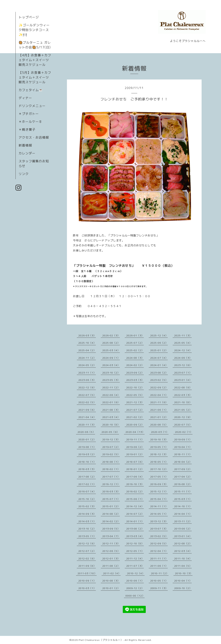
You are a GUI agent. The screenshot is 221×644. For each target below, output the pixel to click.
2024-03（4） (111, 365)
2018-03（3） (87, 469)
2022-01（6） (111, 402)
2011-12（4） (135, 558)
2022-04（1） (159, 395)
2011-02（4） (112, 573)
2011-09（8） (87, 566)
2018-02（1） (111, 469)
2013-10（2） (87, 529)
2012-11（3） (111, 543)
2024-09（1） (111, 358)
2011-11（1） (159, 558)
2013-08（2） (135, 529)
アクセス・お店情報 (34, 137)
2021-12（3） (135, 402)
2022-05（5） (135, 395)
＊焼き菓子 (27, 130)
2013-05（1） (87, 536)
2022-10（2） (135, 387)
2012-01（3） (111, 558)
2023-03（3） (135, 380)
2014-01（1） (135, 521)
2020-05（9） (110, 432)
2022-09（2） (159, 387)
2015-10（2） (87, 499)
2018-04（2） (183, 462)
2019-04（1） (183, 447)
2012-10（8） (135, 543)
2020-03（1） (160, 432)
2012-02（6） (87, 558)
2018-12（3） (159, 454)
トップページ (29, 17)
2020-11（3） (87, 425)
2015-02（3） (87, 506)
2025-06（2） (159, 343)
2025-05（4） (183, 343)
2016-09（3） (159, 484)
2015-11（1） (183, 491)
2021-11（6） (159, 402)
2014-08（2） (111, 514)
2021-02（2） (135, 417)
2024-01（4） (159, 365)
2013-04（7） (111, 536)
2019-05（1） (159, 447)
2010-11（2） (160, 573)
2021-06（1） (159, 410)
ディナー (25, 98)
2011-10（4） (183, 558)
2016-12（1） (111, 484)
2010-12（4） (136, 573)
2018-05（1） (159, 462)
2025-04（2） (87, 350)
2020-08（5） (159, 425)
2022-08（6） (183, 387)
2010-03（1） (87, 588)
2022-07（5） (87, 395)
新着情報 (25, 145)
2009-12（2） (135, 588)
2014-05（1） (159, 514)
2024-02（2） (135, 365)
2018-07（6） (135, 462)
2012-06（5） (111, 551)
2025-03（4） (111, 350)
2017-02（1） (87, 484)
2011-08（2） (111, 566)
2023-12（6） (183, 365)
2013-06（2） (183, 529)
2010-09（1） (87, 581)
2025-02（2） (135, 350)
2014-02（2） (111, 521)
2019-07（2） (111, 447)
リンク (24, 174)
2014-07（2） (135, 514)
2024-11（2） (87, 358)
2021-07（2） (135, 410)
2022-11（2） (111, 387)
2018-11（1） (183, 454)
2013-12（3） (159, 521)
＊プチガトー (29, 114)
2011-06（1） (159, 566)
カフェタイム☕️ (31, 90)
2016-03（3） (111, 491)
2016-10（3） (135, 484)
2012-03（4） (183, 551)
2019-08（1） (87, 447)
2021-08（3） (111, 410)
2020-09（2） (135, 425)
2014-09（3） (87, 514)
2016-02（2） (135, 491)
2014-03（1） (87, 521)
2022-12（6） (87, 387)
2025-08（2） (111, 343)
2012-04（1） (159, 551)
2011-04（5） (183, 566)
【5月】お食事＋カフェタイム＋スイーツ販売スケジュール (35, 77)
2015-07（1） (111, 499)
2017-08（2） (87, 477)
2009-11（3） (159, 588)
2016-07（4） (87, 491)
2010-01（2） (111, 588)
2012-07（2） (87, 551)
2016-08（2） (183, 484)
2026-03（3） (87, 335)
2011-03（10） (87, 573)
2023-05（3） (111, 380)
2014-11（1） (159, 506)
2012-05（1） (135, 551)
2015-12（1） (159, 491)
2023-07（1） (183, 373)
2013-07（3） (159, 529)
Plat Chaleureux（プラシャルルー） (101, 640)
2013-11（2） (183, 521)
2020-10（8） (111, 425)
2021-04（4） (87, 417)
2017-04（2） (183, 477)
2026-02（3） (111, 335)
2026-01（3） (135, 335)
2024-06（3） (183, 358)
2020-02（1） (184, 432)
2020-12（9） (183, 417)
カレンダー (27, 153)
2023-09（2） (135, 373)
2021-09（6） (87, 410)
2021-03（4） (111, 417)
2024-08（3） (135, 358)
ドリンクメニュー (32, 106)
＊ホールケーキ (30, 122)
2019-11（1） (135, 439)
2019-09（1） (183, 439)
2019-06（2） (135, 447)
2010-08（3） (111, 581)
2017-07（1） (111, 477)
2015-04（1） (159, 499)
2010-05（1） (159, 581)
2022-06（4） (111, 395)
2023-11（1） (87, 373)
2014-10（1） (183, 506)
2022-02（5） (87, 402)
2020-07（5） (183, 425)
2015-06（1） (135, 499)
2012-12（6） (87, 543)
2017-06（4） (135, 477)
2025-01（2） (159, 350)
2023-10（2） (111, 373)
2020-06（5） (86, 432)
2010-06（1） (135, 581)
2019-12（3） (111, 439)
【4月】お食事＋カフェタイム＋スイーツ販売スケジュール (35, 60)
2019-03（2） (87, 454)
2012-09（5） (159, 543)
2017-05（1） (159, 477)
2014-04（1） (183, 514)
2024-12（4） (183, 350)
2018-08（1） (111, 462)
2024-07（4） (159, 358)
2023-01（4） (183, 380)
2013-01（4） (183, 536)
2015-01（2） (111, 506)
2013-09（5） (111, 529)
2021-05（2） (183, 410)
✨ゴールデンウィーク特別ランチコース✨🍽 (34, 30)
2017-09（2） (183, 469)
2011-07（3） (135, 566)
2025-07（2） (135, 343)
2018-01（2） (135, 469)
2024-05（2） (87, 365)
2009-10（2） (183, 588)
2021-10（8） (183, 402)
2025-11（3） (183, 335)
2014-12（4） (135, 506)
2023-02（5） (159, 380)
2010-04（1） (183, 581)
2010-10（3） (184, 573)
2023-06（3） (87, 380)
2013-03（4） (135, 536)
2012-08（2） (183, 543)
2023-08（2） (159, 373)
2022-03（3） (183, 395)
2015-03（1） (183, 499)
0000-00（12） (135, 596)
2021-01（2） (159, 417)
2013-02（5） (159, 536)
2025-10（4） (87, 343)
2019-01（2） (135, 454)
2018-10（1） (87, 462)
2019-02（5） (111, 454)
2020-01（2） (87, 439)
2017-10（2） (159, 469)
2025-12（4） (159, 335)
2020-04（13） (135, 432)
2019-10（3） (159, 439)
